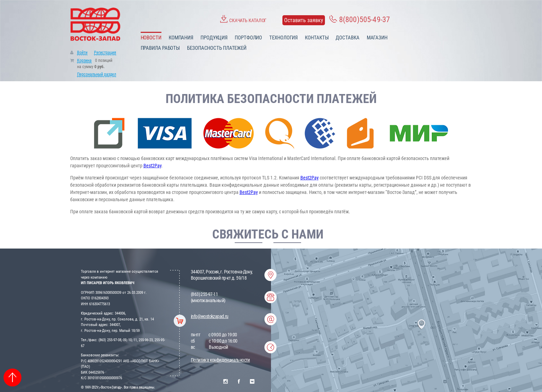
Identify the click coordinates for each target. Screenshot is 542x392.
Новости (151, 38)
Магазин (377, 38)
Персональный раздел (97, 74)
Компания (181, 38)
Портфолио (248, 38)
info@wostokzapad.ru (210, 316)
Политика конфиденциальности (220, 360)
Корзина (84, 60)
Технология (283, 38)
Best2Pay (152, 166)
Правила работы (160, 48)
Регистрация (105, 53)
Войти (82, 53)
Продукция (214, 38)
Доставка (347, 38)
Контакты (317, 38)
